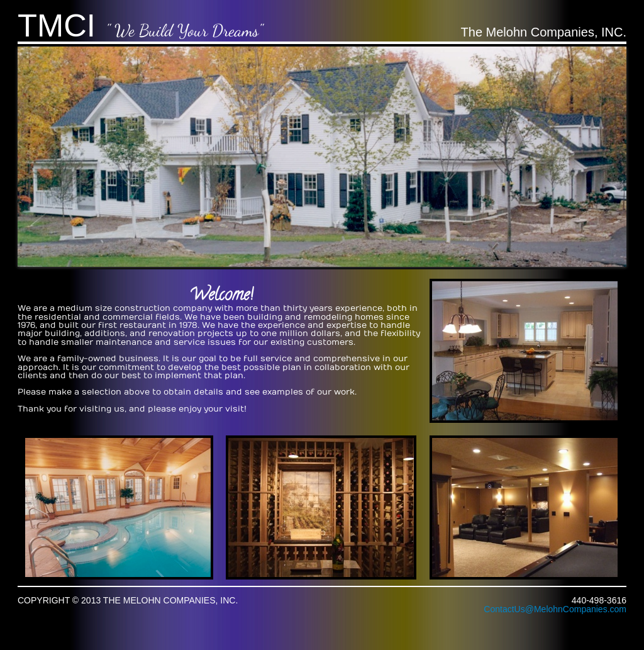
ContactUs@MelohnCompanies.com (555, 609)
